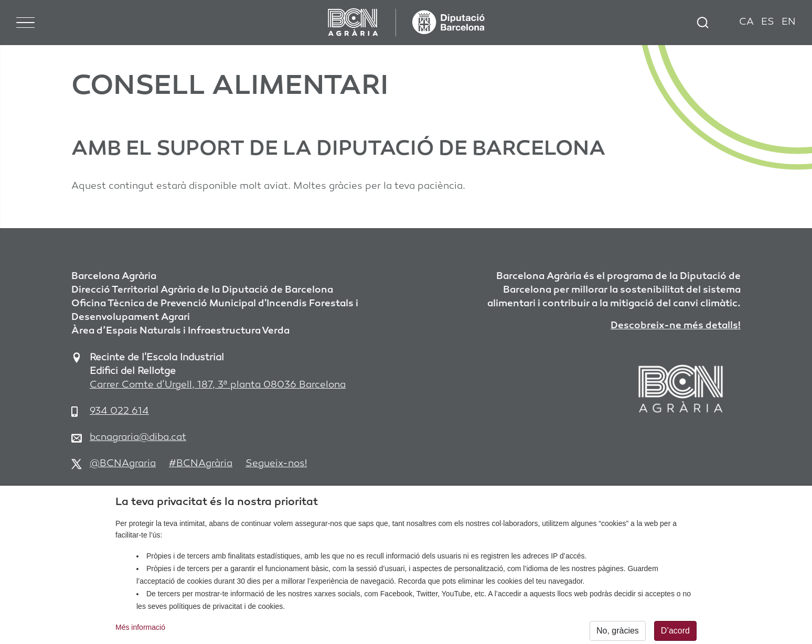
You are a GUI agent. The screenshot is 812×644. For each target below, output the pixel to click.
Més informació (140, 632)
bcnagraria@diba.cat (138, 438)
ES (768, 22)
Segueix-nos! (276, 464)
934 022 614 (119, 411)
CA (746, 22)
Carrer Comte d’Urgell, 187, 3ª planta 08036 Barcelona (218, 385)
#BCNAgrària (201, 464)
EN (789, 22)
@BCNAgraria (123, 464)
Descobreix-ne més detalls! (676, 326)
